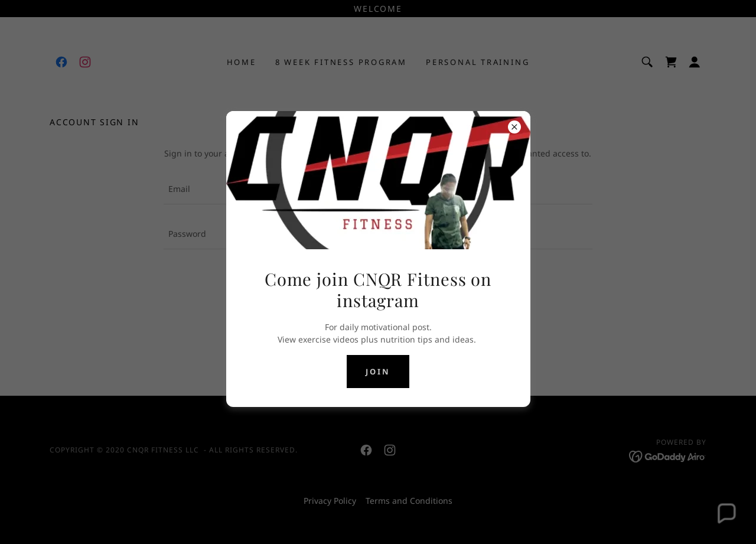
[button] (726, 514)
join (378, 372)
